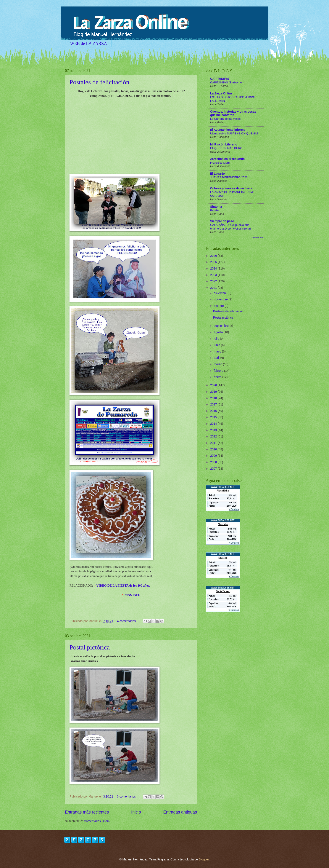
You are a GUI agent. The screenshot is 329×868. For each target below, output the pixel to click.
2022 (214, 281)
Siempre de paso (222, 221)
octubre (219, 306)
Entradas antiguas (180, 812)
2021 (214, 288)
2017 (214, 404)
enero (218, 377)
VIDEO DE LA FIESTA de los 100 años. (123, 586)
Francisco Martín (221, 163)
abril (217, 358)
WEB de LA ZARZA (89, 43)
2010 (214, 449)
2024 (214, 269)
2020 (214, 385)
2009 (214, 456)
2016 (214, 411)
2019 (214, 392)
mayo (218, 352)
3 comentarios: (127, 797)
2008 (214, 462)
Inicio (136, 812)
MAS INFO (133, 595)
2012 (214, 436)
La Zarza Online (221, 93)
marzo (218, 364)
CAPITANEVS (220, 79)
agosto (219, 332)
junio (217, 345)
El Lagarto (217, 174)
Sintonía (216, 207)
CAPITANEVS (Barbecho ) (227, 82)
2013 (214, 430)
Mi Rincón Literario (224, 144)
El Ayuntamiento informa (228, 130)
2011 (214, 443)
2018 (214, 398)
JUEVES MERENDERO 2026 (229, 177)
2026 (214, 256)
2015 (214, 417)
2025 (214, 262)
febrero (219, 371)
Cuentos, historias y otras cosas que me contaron (233, 113)
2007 (214, 469)
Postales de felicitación (99, 82)
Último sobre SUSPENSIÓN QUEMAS (234, 133)
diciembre (221, 293)
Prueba (215, 210)
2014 (214, 424)
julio (217, 339)
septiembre (222, 326)
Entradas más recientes (87, 812)
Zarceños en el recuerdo (227, 159)
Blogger (204, 859)
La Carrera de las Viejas (225, 119)
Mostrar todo (258, 238)
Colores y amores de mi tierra (231, 188)
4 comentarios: (127, 621)
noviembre (221, 299)
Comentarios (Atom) (97, 821)
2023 (214, 275)
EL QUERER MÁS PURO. (227, 148)
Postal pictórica (90, 647)
